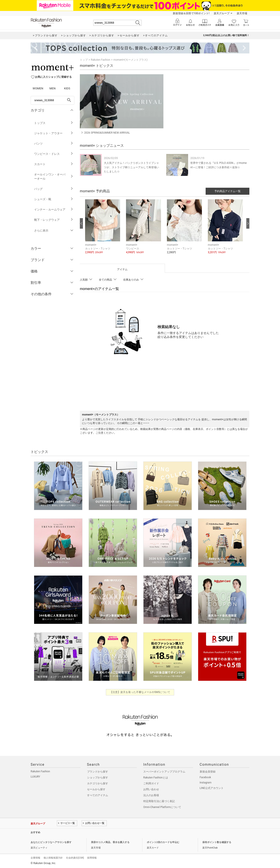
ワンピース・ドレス (54, 154)
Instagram (206, 783)
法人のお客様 (151, 795)
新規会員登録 (208, 772)
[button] (103, 230)
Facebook (205, 777)
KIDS (67, 88)
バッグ (54, 189)
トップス (54, 123)
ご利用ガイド (151, 783)
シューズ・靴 (54, 199)
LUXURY (35, 777)
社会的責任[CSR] (75, 858)
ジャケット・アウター (54, 133)
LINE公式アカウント (212, 788)
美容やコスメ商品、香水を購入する (110, 842)
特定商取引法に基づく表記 (159, 801)
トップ (84, 60)
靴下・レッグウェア (54, 220)
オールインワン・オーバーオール (54, 177)
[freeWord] (52, 100)
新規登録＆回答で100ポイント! (191, 13)
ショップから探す (98, 778)
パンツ (54, 144)
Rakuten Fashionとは (156, 778)
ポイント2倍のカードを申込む (163, 842)
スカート (54, 164)
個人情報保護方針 (53, 858)
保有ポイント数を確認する (217, 842)
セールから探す (96, 789)
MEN (52, 88)
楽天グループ (222, 13)
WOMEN (38, 88)
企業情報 (35, 858)
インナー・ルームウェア (54, 209)
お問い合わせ (151, 789)
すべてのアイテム (98, 795)
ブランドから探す (98, 772)
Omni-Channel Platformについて (162, 807)
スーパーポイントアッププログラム (164, 772)
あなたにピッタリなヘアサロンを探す (51, 842)
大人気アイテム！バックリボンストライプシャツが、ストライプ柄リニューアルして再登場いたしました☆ (131, 167)
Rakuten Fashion (101, 60)
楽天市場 (242, 13)
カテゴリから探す (98, 783)
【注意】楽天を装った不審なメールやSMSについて (140, 692)
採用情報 (92, 858)
